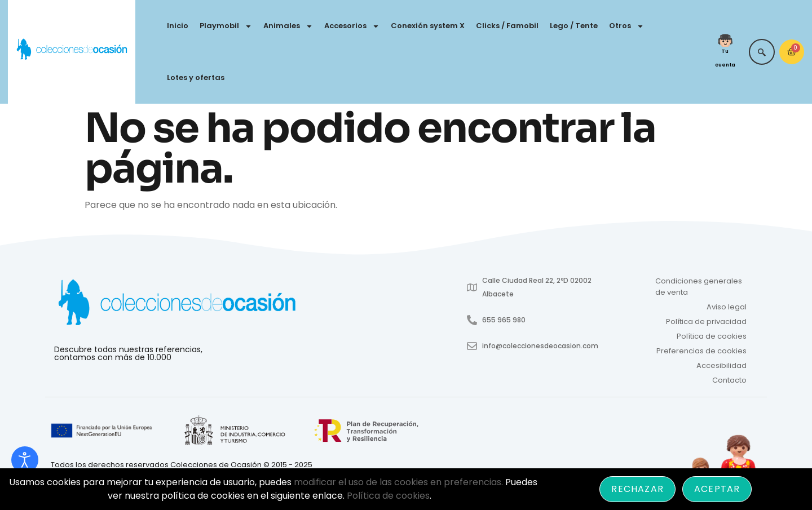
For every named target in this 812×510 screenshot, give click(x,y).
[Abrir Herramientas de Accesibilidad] (25, 460)
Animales (288, 26)
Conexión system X (428, 26)
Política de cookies (712, 336)
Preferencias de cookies (701, 351)
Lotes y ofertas (196, 77)
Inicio (178, 26)
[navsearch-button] (762, 52)
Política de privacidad (706, 321)
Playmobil (226, 26)
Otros (626, 26)
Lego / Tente (574, 26)
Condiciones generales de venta (699, 287)
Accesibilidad (721, 365)
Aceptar (717, 489)
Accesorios (352, 26)
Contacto (729, 380)
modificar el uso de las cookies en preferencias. (398, 482)
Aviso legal (727, 307)
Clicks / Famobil (507, 26)
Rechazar (637, 489)
